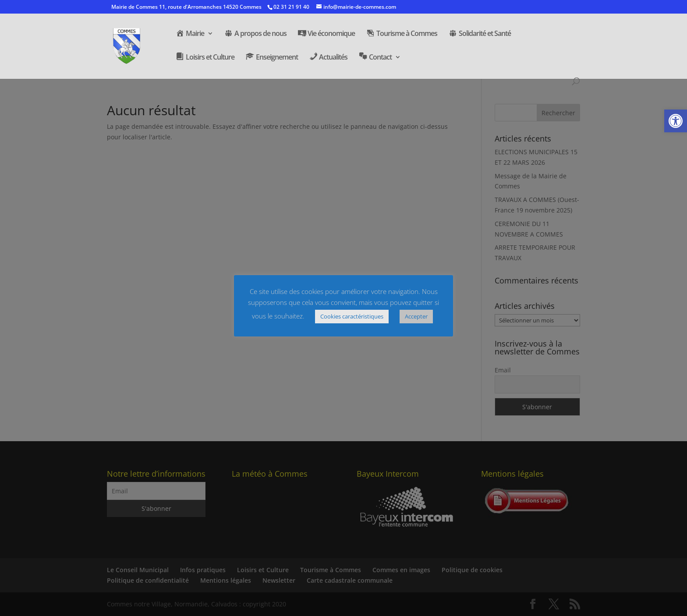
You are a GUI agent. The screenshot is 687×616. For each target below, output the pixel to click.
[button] (676, 121)
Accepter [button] (416, 316)
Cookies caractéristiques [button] (352, 316)
